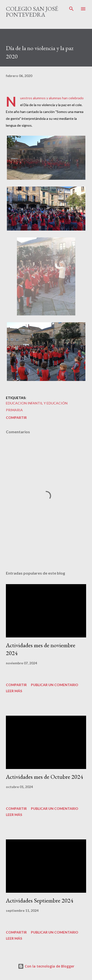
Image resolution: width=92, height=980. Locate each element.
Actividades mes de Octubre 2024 (45, 777)
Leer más (14, 691)
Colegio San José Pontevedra (32, 12)
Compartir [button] (16, 418)
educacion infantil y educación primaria (37, 406)
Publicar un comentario (55, 685)
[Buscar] (71, 9)
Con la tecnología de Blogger (46, 966)
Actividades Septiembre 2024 (40, 900)
